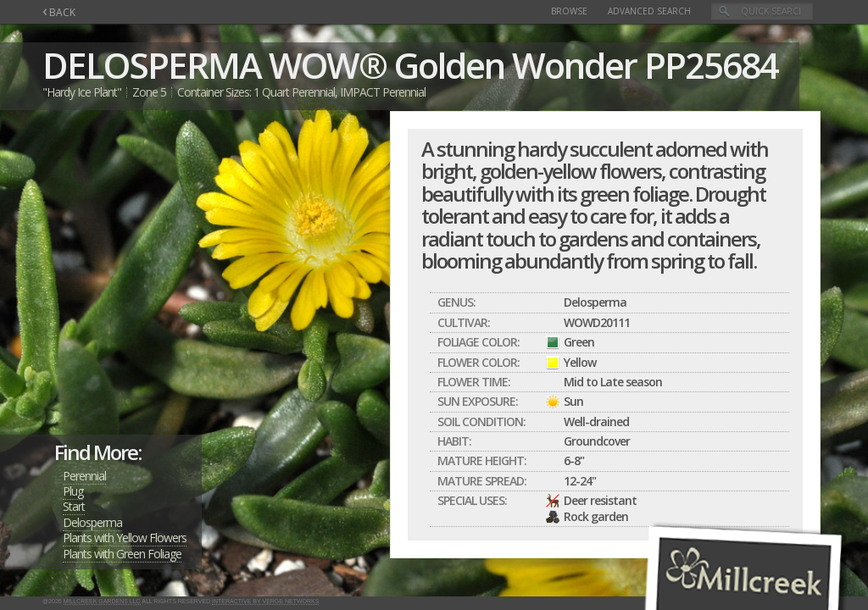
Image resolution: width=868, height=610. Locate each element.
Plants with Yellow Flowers (125, 538)
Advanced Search (649, 11)
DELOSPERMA (152, 65)
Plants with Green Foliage (122, 554)
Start (74, 506)
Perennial (84, 476)
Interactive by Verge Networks (265, 601)
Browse (569, 11)
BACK (59, 12)
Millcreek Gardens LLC (102, 601)
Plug (73, 491)
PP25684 (711, 65)
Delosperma (92, 522)
